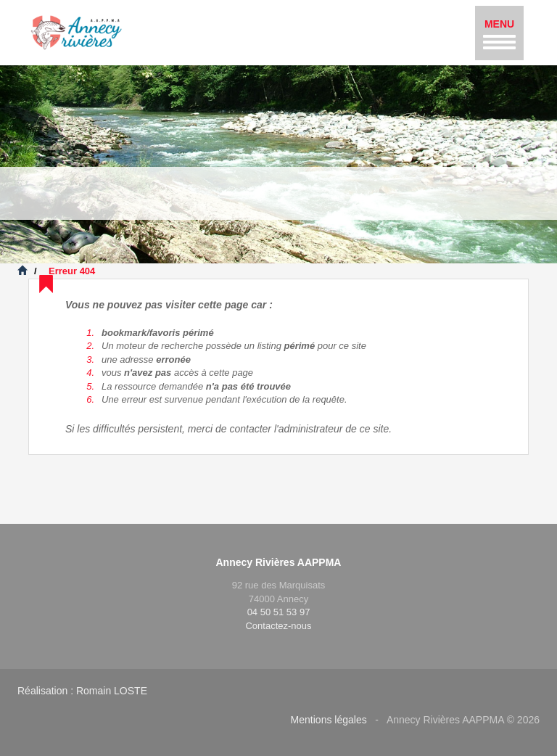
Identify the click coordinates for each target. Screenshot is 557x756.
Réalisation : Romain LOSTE (82, 691)
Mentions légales (329, 720)
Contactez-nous (278, 626)
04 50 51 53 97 (279, 612)
